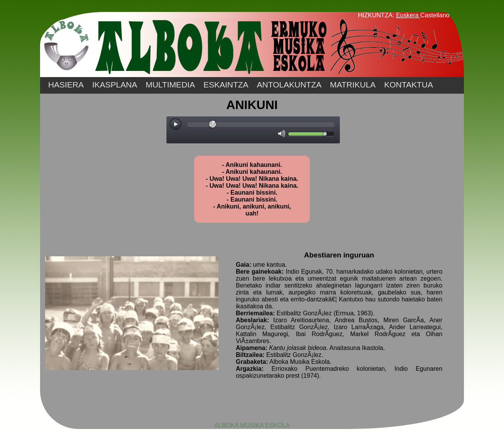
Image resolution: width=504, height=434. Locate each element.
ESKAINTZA (226, 85)
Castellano (435, 15)
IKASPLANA (115, 85)
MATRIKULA (353, 85)
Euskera (407, 15)
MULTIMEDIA (170, 85)
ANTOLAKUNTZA (289, 85)
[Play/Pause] (176, 125)
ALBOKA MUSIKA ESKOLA (252, 425)
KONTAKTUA (409, 85)
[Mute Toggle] (282, 134)
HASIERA (66, 85)
